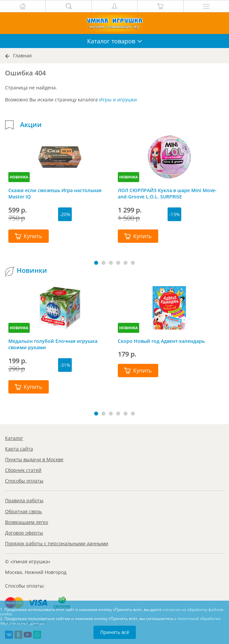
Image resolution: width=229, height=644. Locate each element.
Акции (31, 125)
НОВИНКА (19, 177)
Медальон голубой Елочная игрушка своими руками (53, 344)
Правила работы (24, 500)
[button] (96, 263)
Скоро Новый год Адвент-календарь (161, 341)
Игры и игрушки (118, 100)
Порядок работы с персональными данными (57, 543)
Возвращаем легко (27, 522)
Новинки (32, 270)
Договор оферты (24, 533)
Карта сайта (19, 449)
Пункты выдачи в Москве (34, 459)
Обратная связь (23, 511)
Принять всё (115, 632)
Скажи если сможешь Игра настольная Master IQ (55, 193)
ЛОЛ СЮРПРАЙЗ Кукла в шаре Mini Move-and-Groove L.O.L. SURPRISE (167, 193)
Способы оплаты (24, 481)
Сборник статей (23, 470)
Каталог (14, 438)
